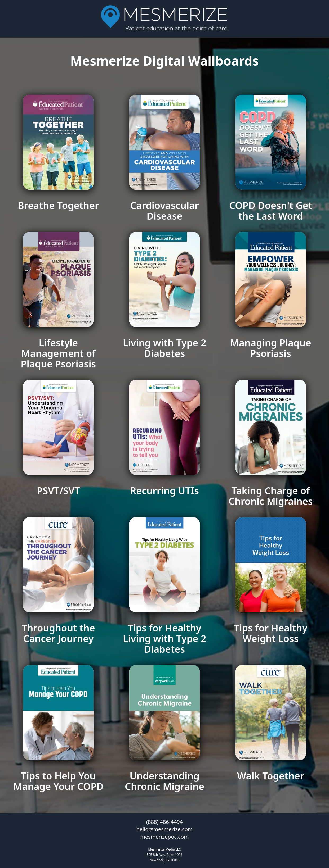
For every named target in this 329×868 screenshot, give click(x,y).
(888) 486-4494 (164, 822)
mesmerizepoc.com (164, 837)
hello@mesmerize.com (164, 829)
